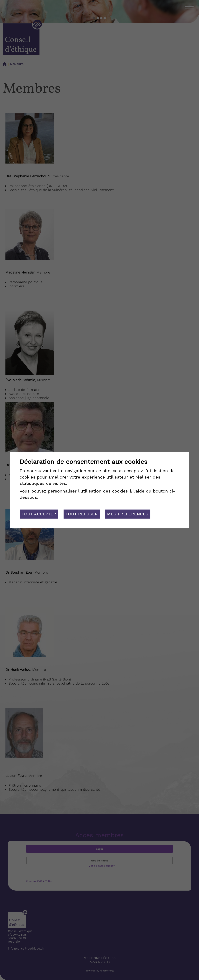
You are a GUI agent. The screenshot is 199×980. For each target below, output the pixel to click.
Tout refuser (82, 514)
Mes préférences (128, 514)
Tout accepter (39, 514)
